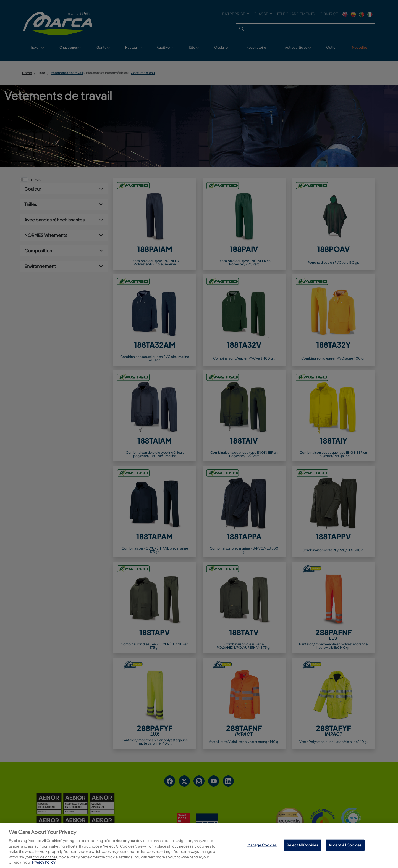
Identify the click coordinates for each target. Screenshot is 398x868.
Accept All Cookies (345, 845)
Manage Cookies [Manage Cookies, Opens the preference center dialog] (262, 845)
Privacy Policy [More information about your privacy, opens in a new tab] (44, 862)
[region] (199, 845)
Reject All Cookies (302, 845)
